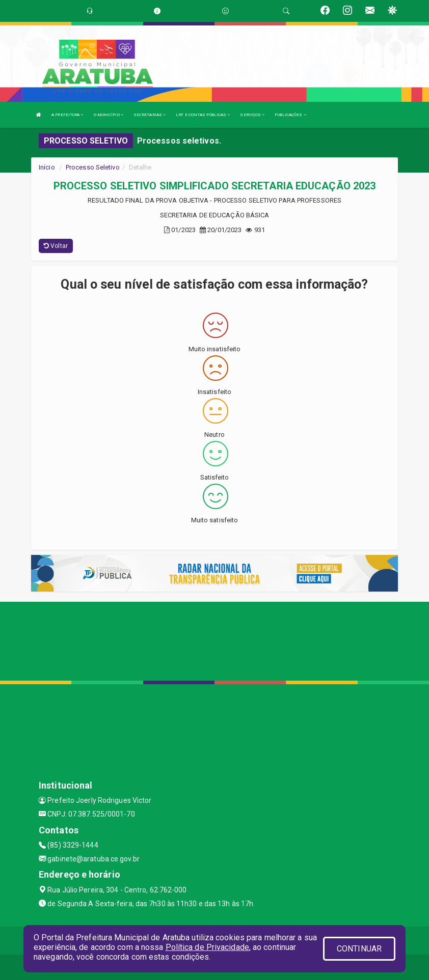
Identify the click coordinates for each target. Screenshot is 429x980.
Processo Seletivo (93, 167)
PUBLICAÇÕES (290, 115)
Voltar (56, 246)
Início (47, 167)
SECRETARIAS (150, 115)
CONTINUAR (359, 949)
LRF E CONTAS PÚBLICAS (203, 115)
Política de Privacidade (207, 947)
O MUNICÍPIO (109, 115)
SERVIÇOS (252, 115)
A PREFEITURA (67, 115)
